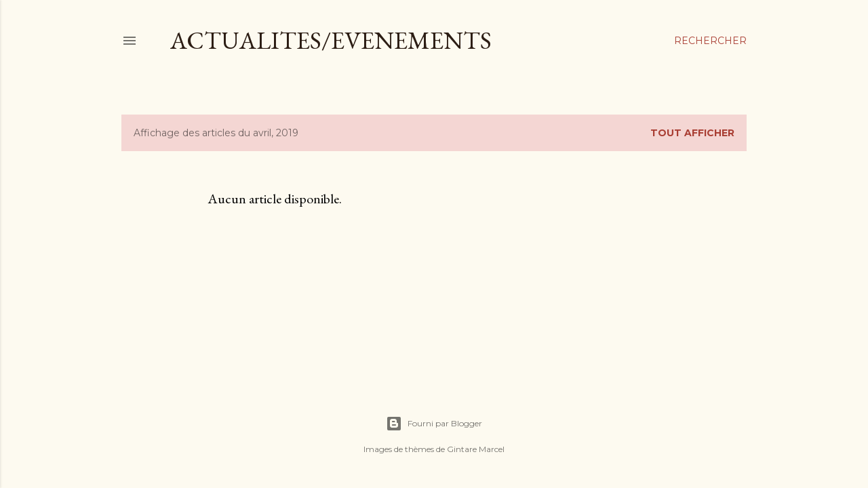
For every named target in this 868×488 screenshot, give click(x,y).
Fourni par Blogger (434, 424)
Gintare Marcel (476, 449)
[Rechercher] (710, 41)
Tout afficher (692, 133)
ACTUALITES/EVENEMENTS (331, 40)
